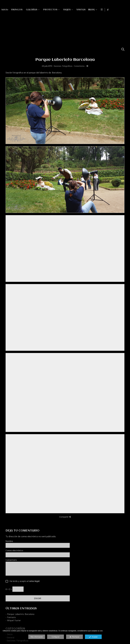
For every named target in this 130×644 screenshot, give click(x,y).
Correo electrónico (14, 550)
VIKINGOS (71, 10)
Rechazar (74, 637)
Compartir (65, 517)
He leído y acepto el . (24, 581)
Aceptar (93, 637)
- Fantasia (11, 617)
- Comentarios (79, 66)
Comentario (11, 560)
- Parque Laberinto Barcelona (20, 614)
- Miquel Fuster (13, 620)
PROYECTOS (105, 10)
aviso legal (34, 581)
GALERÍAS (86, 10)
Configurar (56, 637)
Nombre (9, 541)
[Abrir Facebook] (126, 10)
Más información (37, 637)
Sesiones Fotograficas (63, 66)
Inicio (59, 10)
